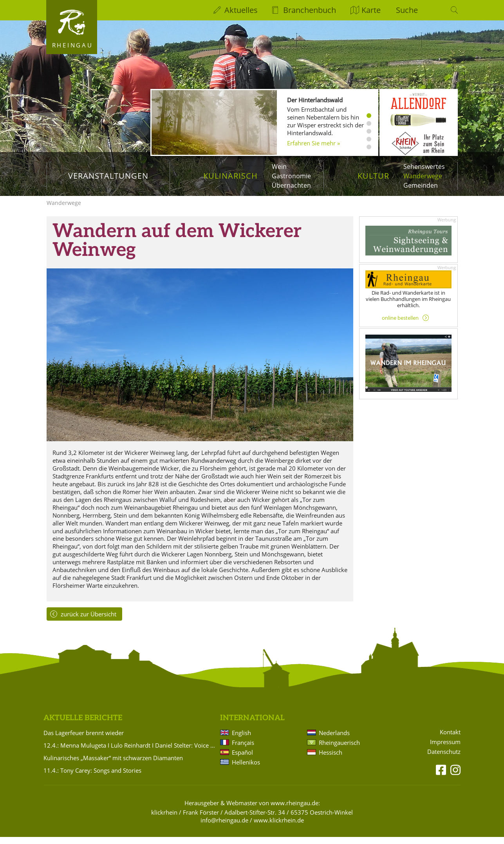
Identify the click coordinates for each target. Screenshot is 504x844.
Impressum (445, 749)
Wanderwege (423, 176)
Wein (279, 167)
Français (243, 750)
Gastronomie (291, 176)
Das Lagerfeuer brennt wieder (84, 740)
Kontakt (450, 739)
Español (242, 759)
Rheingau (73, 45)
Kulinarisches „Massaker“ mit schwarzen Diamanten (113, 765)
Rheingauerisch (339, 750)
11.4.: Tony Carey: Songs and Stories (92, 777)
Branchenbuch (310, 10)
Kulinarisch (230, 176)
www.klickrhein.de (279, 827)
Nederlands (334, 740)
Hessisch (331, 759)
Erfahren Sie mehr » (313, 143)
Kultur (373, 176)
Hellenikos (246, 769)
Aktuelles (241, 10)
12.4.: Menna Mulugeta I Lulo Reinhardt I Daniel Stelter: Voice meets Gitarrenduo (130, 752)
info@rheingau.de (224, 827)
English (241, 740)
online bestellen (400, 325)
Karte (371, 10)
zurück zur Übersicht (89, 621)
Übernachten (291, 185)
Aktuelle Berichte (83, 725)
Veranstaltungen (108, 176)
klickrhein (164, 819)
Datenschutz (444, 759)
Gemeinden (421, 185)
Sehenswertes (424, 167)
